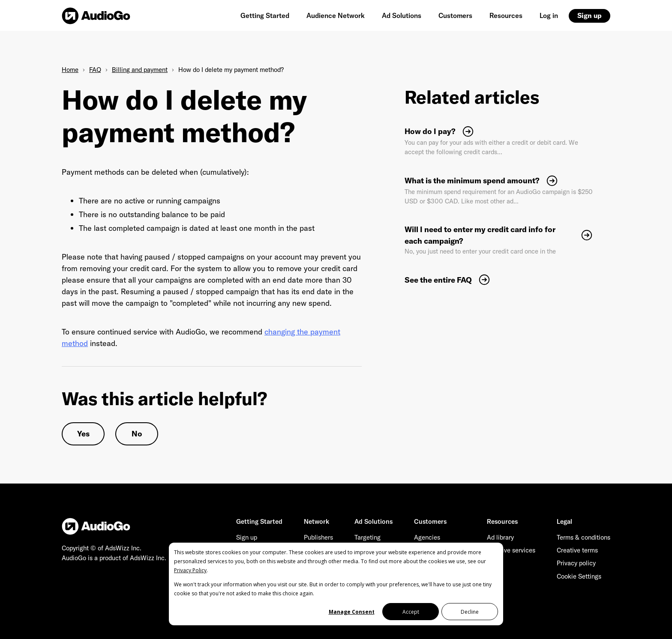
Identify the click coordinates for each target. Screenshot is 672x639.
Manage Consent (352, 612)
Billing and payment (140, 70)
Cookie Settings (579, 576)
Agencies (427, 537)
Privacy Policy (190, 570)
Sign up (589, 15)
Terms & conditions (583, 537)
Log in (549, 15)
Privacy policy (576, 563)
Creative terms (577, 550)
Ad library (500, 537)
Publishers (318, 537)
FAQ (95, 70)
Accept (411, 612)
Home (70, 70)
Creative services (511, 550)
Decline (470, 612)
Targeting (367, 537)
